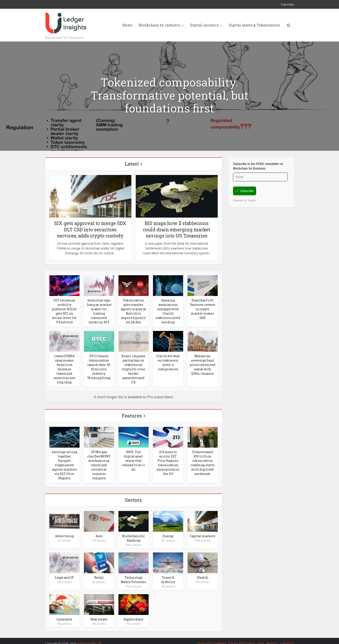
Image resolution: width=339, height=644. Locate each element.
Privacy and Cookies (242, 638)
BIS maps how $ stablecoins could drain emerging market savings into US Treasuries (177, 229)
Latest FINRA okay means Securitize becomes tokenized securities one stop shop (64, 367)
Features (132, 413)
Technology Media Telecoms (133, 575)
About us (272, 638)
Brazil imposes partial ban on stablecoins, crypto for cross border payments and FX (133, 367)
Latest (132, 164)
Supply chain (133, 614)
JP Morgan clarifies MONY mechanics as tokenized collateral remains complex (99, 462)
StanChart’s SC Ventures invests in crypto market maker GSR (203, 309)
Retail (99, 573)
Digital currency (205, 25)
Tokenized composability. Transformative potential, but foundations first (169, 95)
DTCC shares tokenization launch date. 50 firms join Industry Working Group (99, 365)
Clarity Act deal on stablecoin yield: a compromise (168, 361)
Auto (99, 532)
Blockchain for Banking (134, 534)
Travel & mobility (168, 575)
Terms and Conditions (212, 638)
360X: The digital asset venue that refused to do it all (133, 458)
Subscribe (288, 4)
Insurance (64, 614)
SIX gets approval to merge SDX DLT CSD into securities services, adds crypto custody (90, 229)
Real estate (99, 614)
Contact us (287, 638)
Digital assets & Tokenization (254, 25)
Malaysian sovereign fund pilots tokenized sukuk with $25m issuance (203, 363)
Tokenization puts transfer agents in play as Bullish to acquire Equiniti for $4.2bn (134, 311)
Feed (261, 638)
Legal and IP (64, 573)
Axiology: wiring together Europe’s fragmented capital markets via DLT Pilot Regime (64, 462)
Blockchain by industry (160, 25)
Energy (168, 532)
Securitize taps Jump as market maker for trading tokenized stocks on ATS (99, 311)
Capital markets (203, 532)
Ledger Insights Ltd (89, 638)
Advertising (64, 532)
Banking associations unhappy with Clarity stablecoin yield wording (168, 311)
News (127, 25)
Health (203, 573)
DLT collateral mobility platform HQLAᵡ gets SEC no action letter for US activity (64, 311)
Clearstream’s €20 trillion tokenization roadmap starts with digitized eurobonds (203, 460)
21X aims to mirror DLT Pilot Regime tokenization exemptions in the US (168, 460)
